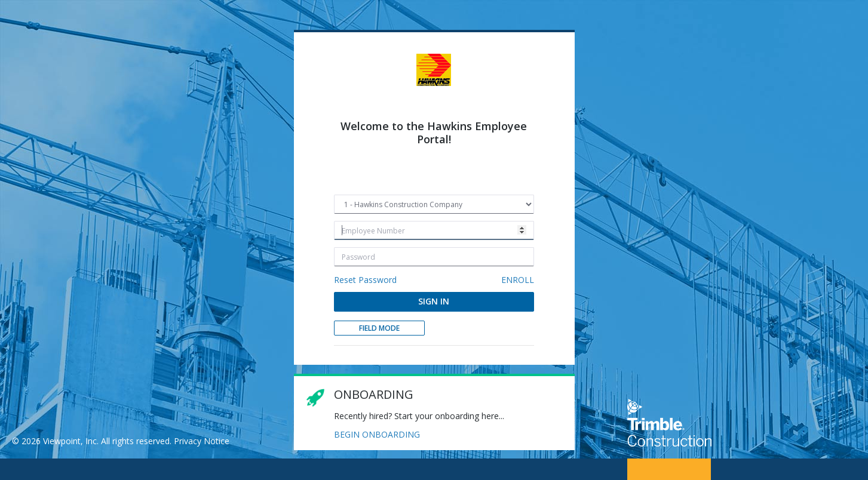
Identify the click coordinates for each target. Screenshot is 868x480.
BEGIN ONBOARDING (377, 434)
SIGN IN (434, 301)
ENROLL (518, 280)
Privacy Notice (202, 441)
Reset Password (365, 280)
